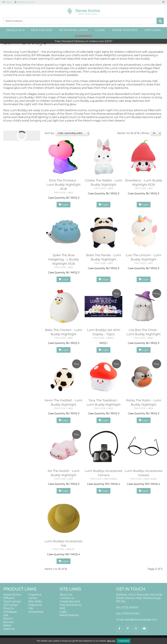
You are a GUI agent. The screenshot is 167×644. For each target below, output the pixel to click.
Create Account (70, 601)
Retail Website (69, 615)
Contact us (67, 598)
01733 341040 (131, 614)
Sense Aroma (12, 595)
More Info (111, 641)
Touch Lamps (12, 601)
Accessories (36, 612)
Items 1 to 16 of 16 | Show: (133, 133)
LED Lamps (11, 605)
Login (64, 205)
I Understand (124, 641)
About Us (66, 595)
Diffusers (9, 598)
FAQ (62, 608)
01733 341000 (130, 608)
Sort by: (50, 133)
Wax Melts (35, 601)
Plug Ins (9, 608)
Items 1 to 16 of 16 (56, 569)
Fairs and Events (70, 605)
